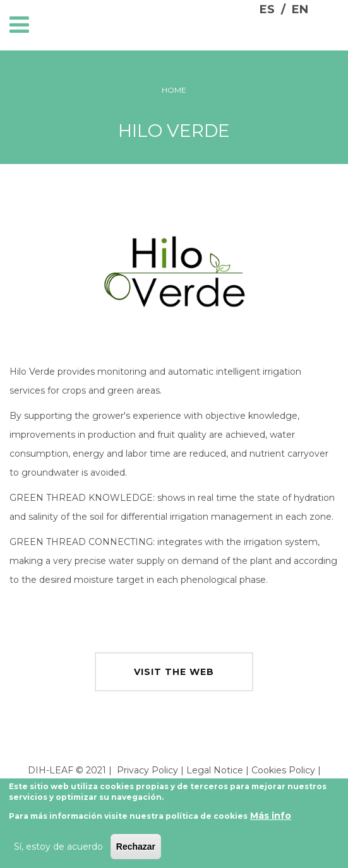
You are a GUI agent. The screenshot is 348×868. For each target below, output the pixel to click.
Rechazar (136, 847)
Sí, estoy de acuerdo (58, 847)
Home (174, 90)
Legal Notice (215, 770)
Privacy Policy (147, 770)
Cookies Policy (283, 770)
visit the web (174, 672)
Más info (271, 816)
